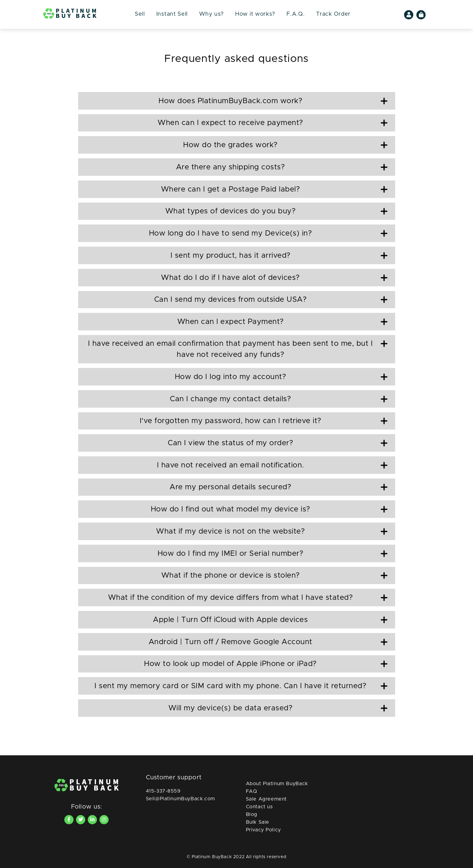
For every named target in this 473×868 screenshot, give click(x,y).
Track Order (333, 14)
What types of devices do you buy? (276, 211)
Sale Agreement (266, 799)
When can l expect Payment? (282, 322)
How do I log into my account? (281, 377)
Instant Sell (172, 14)
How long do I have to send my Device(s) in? (268, 233)
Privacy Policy (263, 830)
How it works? (255, 14)
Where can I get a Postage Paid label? (274, 189)
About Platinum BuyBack (277, 784)
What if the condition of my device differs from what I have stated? (248, 598)
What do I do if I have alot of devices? (274, 278)
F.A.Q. (296, 14)
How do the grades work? (285, 145)
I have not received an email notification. (272, 465)
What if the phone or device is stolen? (274, 575)
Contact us (259, 807)
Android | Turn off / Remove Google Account (268, 642)
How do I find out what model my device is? (269, 509)
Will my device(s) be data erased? (278, 708)
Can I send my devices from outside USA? (271, 300)
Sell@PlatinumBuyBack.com (180, 799)
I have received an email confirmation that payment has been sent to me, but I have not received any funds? (238, 349)
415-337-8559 (163, 791)
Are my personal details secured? (279, 487)
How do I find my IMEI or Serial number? (273, 554)
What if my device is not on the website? (272, 531)
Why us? (211, 14)
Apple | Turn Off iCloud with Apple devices (270, 620)
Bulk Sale (258, 822)
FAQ (252, 791)
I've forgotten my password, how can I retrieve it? (264, 421)
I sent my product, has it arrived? (279, 256)
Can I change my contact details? (279, 399)
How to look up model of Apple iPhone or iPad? (266, 664)
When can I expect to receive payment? (272, 123)
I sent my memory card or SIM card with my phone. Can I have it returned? (241, 686)
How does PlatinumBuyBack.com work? (273, 101)
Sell (140, 14)
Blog (252, 814)
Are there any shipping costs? (282, 167)
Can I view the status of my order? (278, 443)
